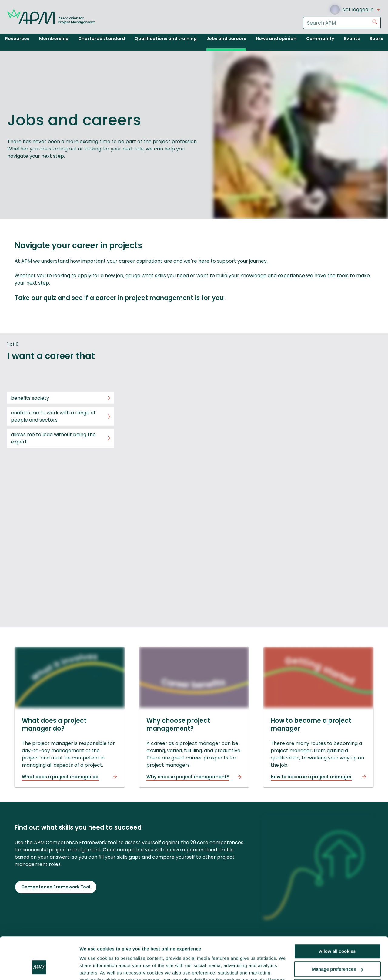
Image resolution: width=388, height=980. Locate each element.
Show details (94, 968)
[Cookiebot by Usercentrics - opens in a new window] (39, 968)
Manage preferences (338, 933)
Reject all (337, 951)
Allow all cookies (338, 915)
